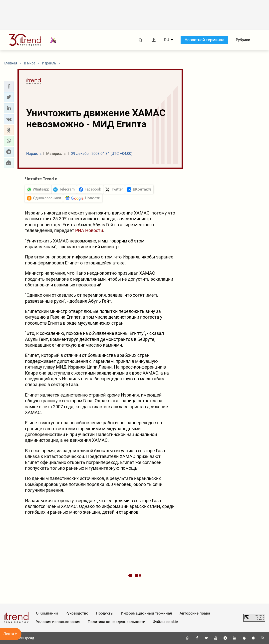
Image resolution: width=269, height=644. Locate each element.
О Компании (47, 613)
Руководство (77, 613)
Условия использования (58, 622)
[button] (9, 86)
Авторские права (195, 613)
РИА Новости (89, 230)
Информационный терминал (146, 613)
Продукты (105, 613)
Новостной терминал (204, 40)
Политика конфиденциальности (117, 622)
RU (167, 40)
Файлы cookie (165, 622)
